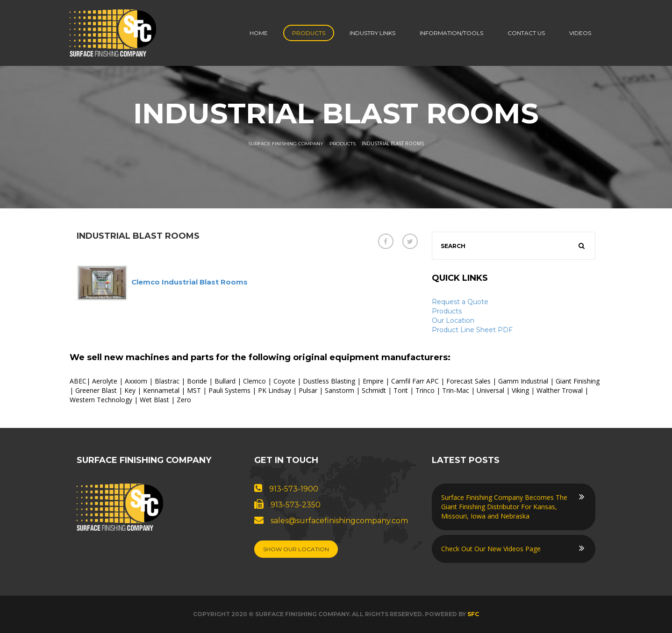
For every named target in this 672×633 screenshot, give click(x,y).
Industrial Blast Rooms (138, 236)
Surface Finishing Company (286, 144)
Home (259, 33)
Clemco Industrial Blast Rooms (189, 282)
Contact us (526, 33)
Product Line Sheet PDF (472, 330)
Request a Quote (460, 302)
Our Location (453, 320)
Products (309, 33)
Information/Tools (451, 33)
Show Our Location (296, 549)
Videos (580, 33)
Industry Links (372, 33)
